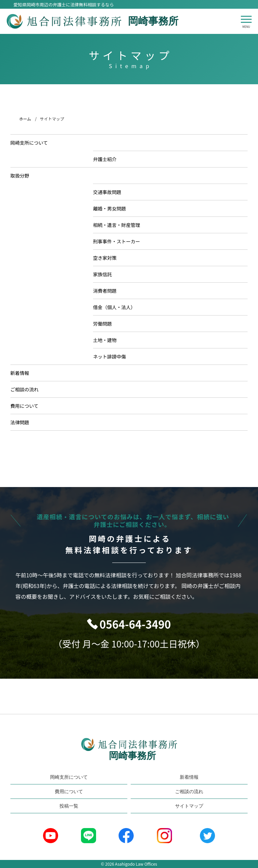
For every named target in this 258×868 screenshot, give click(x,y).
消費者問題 (107, 291)
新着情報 (23, 373)
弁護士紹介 (107, 159)
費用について (27, 406)
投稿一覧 (69, 806)
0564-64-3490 (135, 624)
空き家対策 (107, 258)
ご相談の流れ (27, 389)
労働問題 (105, 324)
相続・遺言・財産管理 (119, 225)
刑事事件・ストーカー (119, 241)
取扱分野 (23, 176)
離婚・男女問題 (112, 208)
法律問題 (23, 422)
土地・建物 (107, 340)
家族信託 (105, 274)
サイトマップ (189, 806)
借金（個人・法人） (117, 307)
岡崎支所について (32, 143)
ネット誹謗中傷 (112, 356)
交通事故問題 (110, 192)
